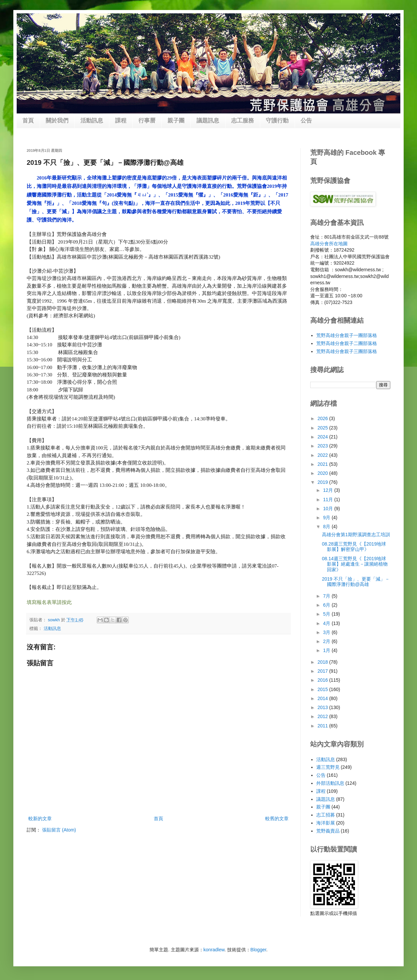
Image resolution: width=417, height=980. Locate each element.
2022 (323, 455)
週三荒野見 (328, 767)
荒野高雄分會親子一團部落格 (347, 335)
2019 (323, 482)
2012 (323, 716)
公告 (306, 121)
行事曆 (147, 121)
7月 (327, 596)
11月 (328, 500)
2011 (323, 726)
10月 (328, 509)
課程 (121, 121)
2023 (323, 446)
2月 (327, 641)
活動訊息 (92, 121)
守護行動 (277, 121)
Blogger (258, 950)
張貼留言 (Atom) (59, 830)
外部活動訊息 (330, 783)
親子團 (176, 121)
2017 (323, 671)
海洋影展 (326, 823)
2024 (323, 437)
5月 (327, 614)
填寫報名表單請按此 (49, 602)
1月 (327, 650)
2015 (323, 689)
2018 (323, 662)
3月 (327, 632)
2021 (323, 464)
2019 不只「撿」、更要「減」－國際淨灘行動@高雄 (356, 582)
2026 (323, 418)
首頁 (28, 121)
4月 (327, 623)
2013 (323, 707)
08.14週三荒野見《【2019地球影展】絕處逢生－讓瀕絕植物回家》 (355, 564)
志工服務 (243, 121)
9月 (327, 518)
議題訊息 (208, 121)
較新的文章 (40, 819)
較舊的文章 (277, 819)
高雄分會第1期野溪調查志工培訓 (356, 535)
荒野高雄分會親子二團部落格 (347, 343)
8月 (327, 527)
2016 (323, 680)
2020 (323, 473)
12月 (328, 490)
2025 (323, 428)
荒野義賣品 (328, 831)
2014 (323, 698)
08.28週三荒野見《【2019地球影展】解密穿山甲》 (354, 547)
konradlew (214, 950)
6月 (327, 605)
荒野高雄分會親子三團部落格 (347, 351)
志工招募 (326, 815)
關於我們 (57, 121)
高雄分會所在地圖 (329, 244)
